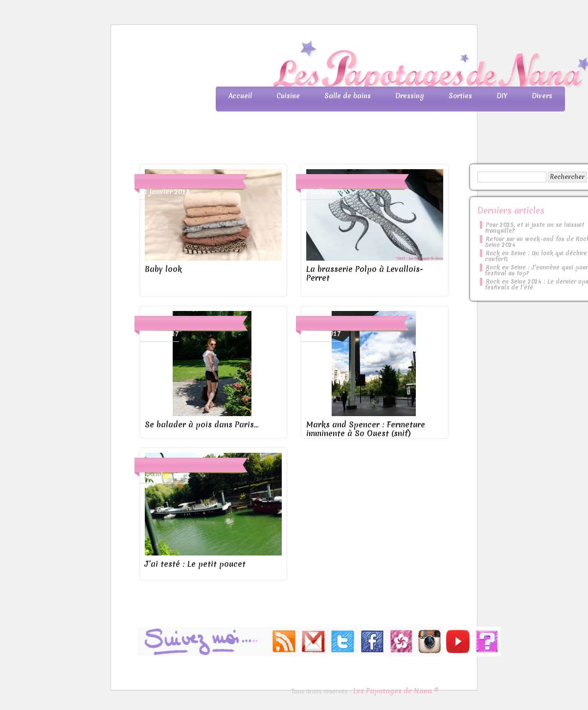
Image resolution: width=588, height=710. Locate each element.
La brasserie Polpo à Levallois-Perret (365, 273)
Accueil (240, 96)
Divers (542, 96)
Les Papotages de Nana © (396, 691)
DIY (502, 96)
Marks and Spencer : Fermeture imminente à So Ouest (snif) (366, 429)
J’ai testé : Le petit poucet (195, 564)
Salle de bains (348, 96)
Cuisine (288, 96)
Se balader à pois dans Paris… (202, 424)
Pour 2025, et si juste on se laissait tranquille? (534, 228)
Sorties (460, 96)
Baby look (163, 269)
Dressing (410, 96)
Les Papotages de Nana (359, 66)
